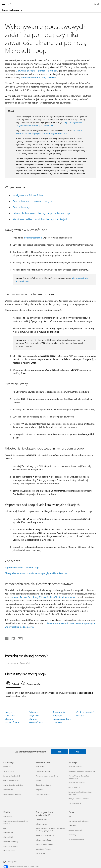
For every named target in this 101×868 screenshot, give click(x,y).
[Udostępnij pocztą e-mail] (19, 638)
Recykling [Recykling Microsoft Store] (39, 790)
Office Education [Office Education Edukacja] (74, 787)
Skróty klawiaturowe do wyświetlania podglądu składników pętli (37, 573)
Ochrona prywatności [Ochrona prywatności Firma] (76, 830)
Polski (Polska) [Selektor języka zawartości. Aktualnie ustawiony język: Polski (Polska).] (13, 862)
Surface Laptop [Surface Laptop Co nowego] (9, 771)
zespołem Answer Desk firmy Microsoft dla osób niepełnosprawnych (44, 597)
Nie (77, 752)
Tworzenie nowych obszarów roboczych (32, 201)
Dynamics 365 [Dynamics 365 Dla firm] (8, 832)
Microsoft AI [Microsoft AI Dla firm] (8, 816)
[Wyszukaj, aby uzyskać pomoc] (10, 4)
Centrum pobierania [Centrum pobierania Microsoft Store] (43, 771)
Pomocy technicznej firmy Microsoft (38, 77)
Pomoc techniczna (11, 10)
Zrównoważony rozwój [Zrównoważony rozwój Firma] (76, 839)
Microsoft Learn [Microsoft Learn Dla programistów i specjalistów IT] (41, 824)
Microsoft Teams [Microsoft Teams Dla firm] (9, 851)
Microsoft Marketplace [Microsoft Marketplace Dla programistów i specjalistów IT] (44, 840)
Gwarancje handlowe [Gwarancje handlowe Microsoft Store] (43, 794)
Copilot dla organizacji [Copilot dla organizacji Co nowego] (11, 780)
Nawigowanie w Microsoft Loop (28, 195)
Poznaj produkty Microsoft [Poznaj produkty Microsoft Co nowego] (12, 794)
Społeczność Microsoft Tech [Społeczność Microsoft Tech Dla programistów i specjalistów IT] (45, 835)
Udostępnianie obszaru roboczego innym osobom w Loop (41, 213)
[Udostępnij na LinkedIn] (12, 638)
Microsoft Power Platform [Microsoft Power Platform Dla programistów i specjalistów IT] (45, 844)
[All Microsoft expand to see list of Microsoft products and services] (4, 4)
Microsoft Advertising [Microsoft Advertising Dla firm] (11, 842)
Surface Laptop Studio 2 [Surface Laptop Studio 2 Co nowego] (12, 776)
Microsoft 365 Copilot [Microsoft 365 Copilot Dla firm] (11, 846)
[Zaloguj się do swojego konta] (96, 4)
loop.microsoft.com (33, 238)
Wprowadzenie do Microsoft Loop (22, 567)
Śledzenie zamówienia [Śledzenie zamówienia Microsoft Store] (44, 785)
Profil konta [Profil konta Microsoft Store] (40, 767)
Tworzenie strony (21, 207)
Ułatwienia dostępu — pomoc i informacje (37, 71)
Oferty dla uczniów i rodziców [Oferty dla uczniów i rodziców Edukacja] (79, 799)
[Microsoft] (50, 2)
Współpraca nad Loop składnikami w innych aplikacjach (40, 219)
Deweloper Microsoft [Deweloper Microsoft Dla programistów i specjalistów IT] (43, 819)
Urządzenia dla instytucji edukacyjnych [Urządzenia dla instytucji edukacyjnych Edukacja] (82, 771)
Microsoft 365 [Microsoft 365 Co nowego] (8, 790)
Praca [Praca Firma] (70, 816)
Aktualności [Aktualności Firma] (73, 826)
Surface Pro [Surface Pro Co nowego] (7, 767)
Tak (60, 752)
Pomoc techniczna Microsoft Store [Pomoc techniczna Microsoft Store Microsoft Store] (48, 776)
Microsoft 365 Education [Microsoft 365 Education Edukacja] (77, 783)
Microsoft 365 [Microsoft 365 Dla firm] (8, 837)
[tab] (13, 684)
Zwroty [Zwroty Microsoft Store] (38, 780)
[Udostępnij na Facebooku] (7, 638)
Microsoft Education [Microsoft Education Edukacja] (75, 767)
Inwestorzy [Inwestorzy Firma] (72, 835)
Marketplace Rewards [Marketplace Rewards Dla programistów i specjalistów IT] (43, 849)
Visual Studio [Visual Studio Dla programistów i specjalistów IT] (40, 854)
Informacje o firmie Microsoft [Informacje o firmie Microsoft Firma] (78, 821)
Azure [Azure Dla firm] (5, 828)
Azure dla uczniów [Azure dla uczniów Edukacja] (75, 803)
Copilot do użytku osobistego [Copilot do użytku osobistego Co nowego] (13, 785)
